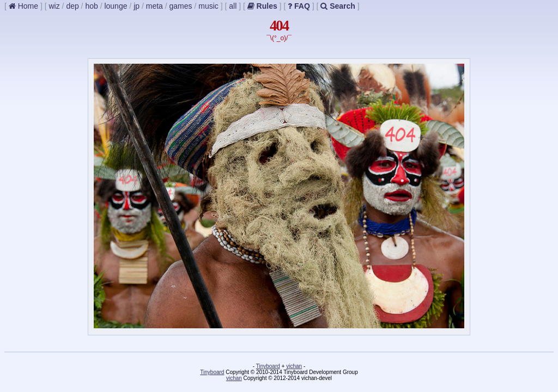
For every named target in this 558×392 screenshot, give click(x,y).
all (233, 6)
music (208, 6)
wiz (54, 6)
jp (137, 6)
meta (154, 6)
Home (23, 6)
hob (91, 6)
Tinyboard (268, 366)
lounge (116, 6)
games (181, 6)
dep (72, 6)
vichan (294, 366)
